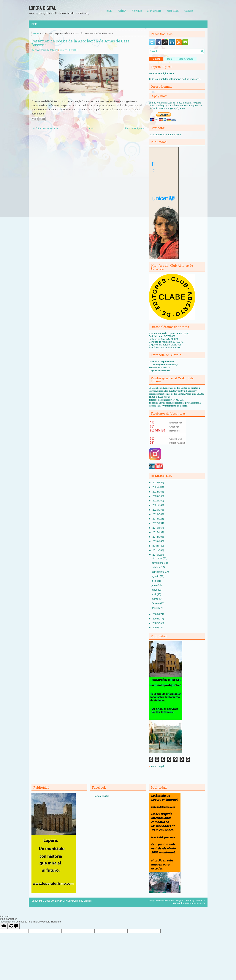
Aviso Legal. (173, 11)
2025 (155, 487)
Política (122, 11)
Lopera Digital (101, 796)
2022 (155, 501)
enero (155, 608)
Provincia (137, 11)
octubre (156, 567)
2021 (155, 505)
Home (36, 33)
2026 (155, 483)
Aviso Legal (157, 766)
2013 (155, 541)
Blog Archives (186, 59)
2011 (155, 550)
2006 (155, 628)
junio (155, 585)
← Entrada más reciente (45, 128)
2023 (155, 496)
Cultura (189, 11)
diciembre (157, 558)
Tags (169, 59)
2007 (155, 623)
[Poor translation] (14, 926)
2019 (155, 514)
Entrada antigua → (135, 128)
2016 (155, 528)
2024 (155, 492)
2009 (155, 614)
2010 (155, 555)
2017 (155, 523)
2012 (155, 546)
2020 (155, 510)
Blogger (88, 901)
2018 (155, 519)
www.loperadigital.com (46, 50)
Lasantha (199, 901)
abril (154, 594)
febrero (156, 603)
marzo (155, 599)
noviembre (158, 563)
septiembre (158, 572)
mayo (155, 590)
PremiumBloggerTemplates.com (188, 903)
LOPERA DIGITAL (42, 8)
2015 (155, 532)
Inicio (109, 11)
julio (154, 581)
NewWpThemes (166, 901)
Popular (156, 59)
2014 (155, 537)
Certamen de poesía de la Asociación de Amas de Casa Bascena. (80, 43)
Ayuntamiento (154, 11)
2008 (155, 619)
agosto (156, 576)
